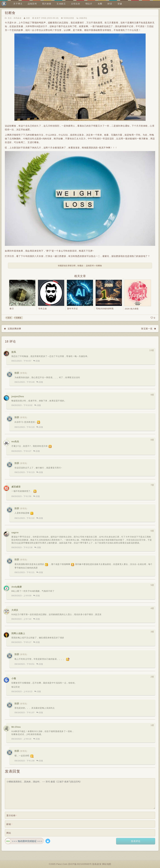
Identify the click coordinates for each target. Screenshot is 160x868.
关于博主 (18, 4)
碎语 (110, 4)
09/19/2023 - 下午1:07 (25, 713)
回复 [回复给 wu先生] (38, 451)
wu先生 (15, 441)
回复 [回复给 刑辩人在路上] (38, 642)
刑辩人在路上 (18, 633)
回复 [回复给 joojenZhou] (39, 405)
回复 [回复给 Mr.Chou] (38, 739)
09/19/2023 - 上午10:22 (22, 692)
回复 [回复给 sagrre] (39, 547)
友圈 (100, 4)
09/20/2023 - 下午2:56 (21, 496)
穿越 (120, 4)
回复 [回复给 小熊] (39, 692)
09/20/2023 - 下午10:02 (22, 405)
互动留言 (61, 4)
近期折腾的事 (14, 329)
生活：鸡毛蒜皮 (15, 18)
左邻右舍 (76, 4)
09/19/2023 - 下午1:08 (25, 761)
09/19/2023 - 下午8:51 (25, 664)
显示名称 (12, 815)
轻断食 (10, 13)
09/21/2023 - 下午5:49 (25, 382)
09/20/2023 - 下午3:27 (21, 451)
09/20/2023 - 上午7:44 (21, 619)
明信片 (89, 4)
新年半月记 (72, 309)
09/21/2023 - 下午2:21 (25, 572)
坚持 (9, 318)
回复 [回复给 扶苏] (41, 382)
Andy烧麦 (17, 587)
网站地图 (107, 864)
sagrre (15, 533)
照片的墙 (47, 4)
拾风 (14, 352)
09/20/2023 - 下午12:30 (22, 547)
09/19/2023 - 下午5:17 (21, 642)
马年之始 (42, 309)
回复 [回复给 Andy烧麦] (38, 596)
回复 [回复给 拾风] (38, 361)
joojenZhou (18, 396)
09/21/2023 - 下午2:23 (25, 427)
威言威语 (16, 487)
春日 (12, 309)
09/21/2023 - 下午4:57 (21, 361)
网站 (9, 833)
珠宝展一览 (147, 329)
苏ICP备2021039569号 (80, 864)
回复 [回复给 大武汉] (38, 619)
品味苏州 (32, 4)
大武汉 (15, 610)
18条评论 (83, 18)
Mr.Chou (16, 727)
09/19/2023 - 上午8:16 (21, 739)
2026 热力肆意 (132, 309)
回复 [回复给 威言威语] (38, 496)
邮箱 (9, 824)
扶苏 (28, 18)
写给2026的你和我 (105, 309)
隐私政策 (97, 864)
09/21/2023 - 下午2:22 (25, 518)
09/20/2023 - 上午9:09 (21, 596)
